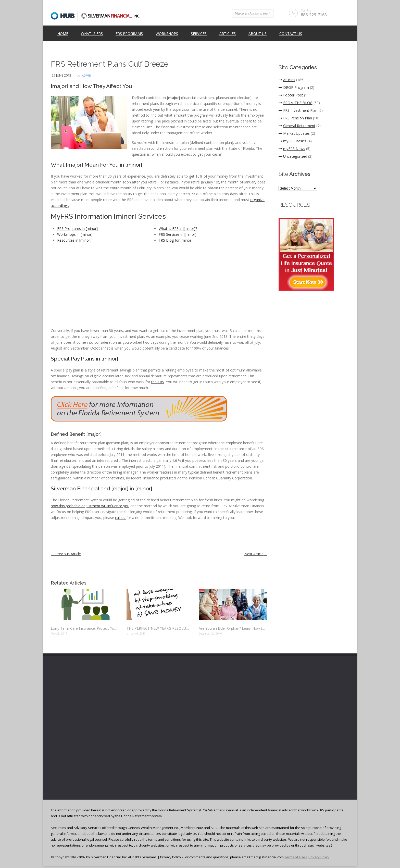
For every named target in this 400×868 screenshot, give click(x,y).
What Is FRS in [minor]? (178, 228)
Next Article (256, 554)
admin (86, 75)
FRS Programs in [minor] (77, 228)
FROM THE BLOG (296, 103)
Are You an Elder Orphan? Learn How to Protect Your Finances (233, 628)
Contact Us (291, 34)
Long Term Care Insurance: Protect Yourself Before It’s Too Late (85, 628)
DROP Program (294, 87)
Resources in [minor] (74, 240)
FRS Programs (129, 34)
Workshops (167, 34)
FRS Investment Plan (298, 110)
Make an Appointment (252, 13)
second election (160, 148)
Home (63, 34)
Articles (228, 34)
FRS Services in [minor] (178, 234)
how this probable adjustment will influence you (90, 506)
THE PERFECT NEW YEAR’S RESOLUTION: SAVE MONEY (159, 628)
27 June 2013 (61, 75)
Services (199, 34)
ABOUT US (258, 34)
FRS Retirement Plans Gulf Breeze (110, 64)
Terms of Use (295, 857)
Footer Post (291, 95)
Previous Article (66, 554)
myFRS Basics (292, 141)
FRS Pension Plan (295, 118)
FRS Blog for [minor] (176, 240)
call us (121, 518)
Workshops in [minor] (75, 234)
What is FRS (92, 34)
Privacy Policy (319, 857)
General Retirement (297, 126)
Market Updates (294, 133)
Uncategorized (293, 156)
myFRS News (292, 149)
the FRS (158, 382)
